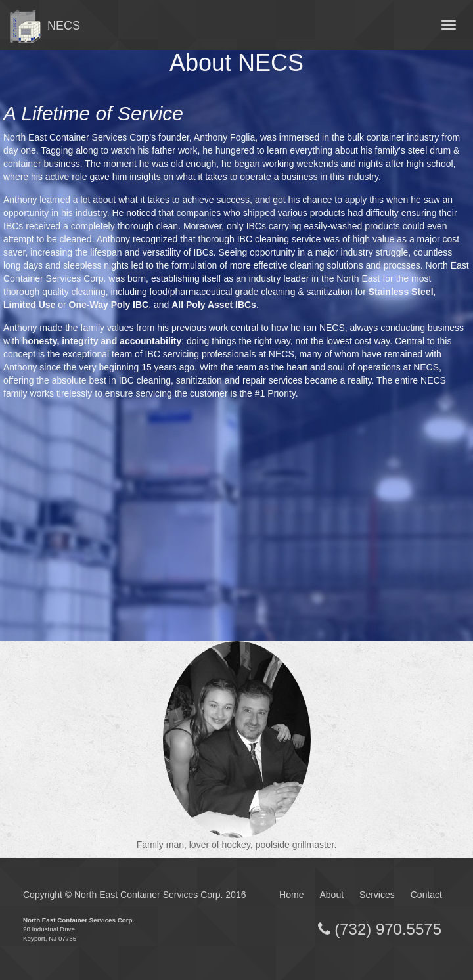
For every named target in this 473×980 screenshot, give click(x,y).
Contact (426, 895)
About (331, 895)
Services (377, 895)
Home (291, 895)
